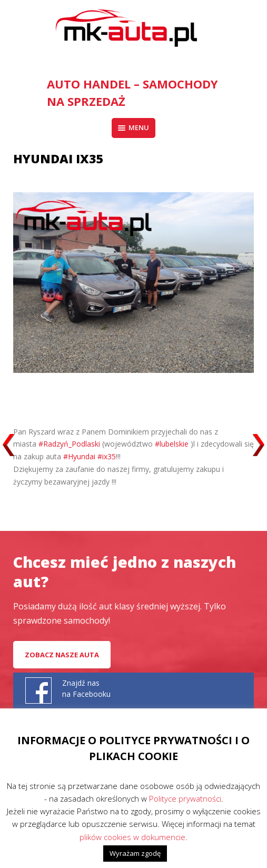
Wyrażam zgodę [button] (135, 853)
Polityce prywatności (185, 798)
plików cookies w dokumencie (132, 837)
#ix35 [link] (107, 456)
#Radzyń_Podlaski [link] (69, 444)
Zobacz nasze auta (62, 655)
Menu (133, 127)
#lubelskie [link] (172, 444)
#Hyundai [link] (79, 456)
